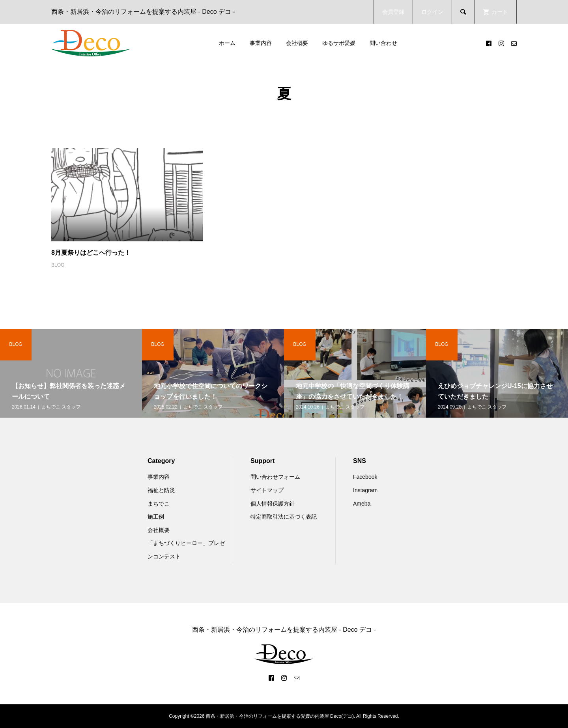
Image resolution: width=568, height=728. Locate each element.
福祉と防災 (161, 490)
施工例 (156, 517)
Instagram (365, 490)
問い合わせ (383, 43)
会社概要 (297, 43)
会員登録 (393, 12)
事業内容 (261, 43)
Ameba (362, 504)
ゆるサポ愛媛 (339, 43)
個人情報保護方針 (273, 504)
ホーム (227, 43)
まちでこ (159, 504)
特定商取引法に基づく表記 (284, 517)
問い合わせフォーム (275, 477)
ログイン (432, 12)
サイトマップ (267, 490)
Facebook (365, 477)
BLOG (58, 265)
